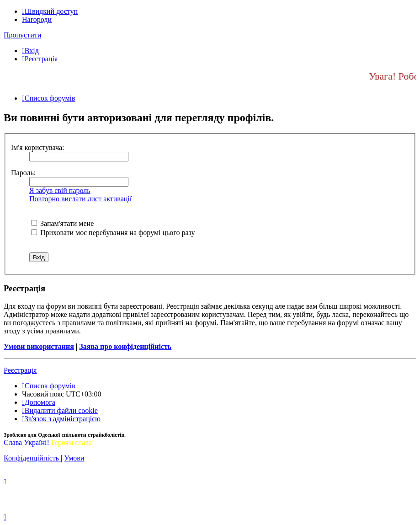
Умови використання (39, 346)
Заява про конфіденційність (125, 346)
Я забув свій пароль (60, 190)
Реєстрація (20, 370)
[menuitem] (30, 51)
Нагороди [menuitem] (37, 19)
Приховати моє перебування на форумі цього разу (113, 233)
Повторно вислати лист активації (80, 199)
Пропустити (22, 35)
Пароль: (23, 173)
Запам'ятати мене (62, 223)
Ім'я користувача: (38, 147)
